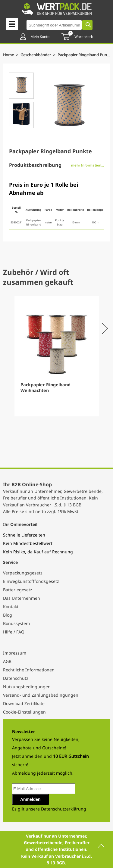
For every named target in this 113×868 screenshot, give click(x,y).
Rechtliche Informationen (29, 670)
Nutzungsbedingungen (27, 687)
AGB (7, 661)
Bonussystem (16, 623)
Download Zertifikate (24, 703)
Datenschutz (16, 678)
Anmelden (30, 799)
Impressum (15, 653)
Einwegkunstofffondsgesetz (31, 581)
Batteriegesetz (18, 590)
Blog (8, 615)
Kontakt (11, 607)
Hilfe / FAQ (14, 632)
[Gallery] (56, 356)
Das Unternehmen (22, 598)
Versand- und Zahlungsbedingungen (41, 695)
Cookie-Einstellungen (24, 712)
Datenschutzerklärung (64, 809)
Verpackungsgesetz (23, 573)
